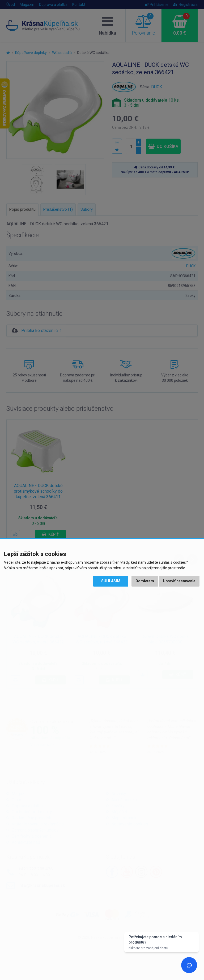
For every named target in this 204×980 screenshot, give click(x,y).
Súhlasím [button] (111, 581)
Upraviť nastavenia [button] (179, 581)
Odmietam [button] (145, 581)
